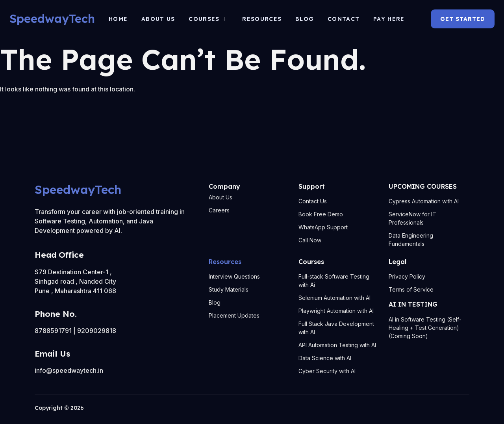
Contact (343, 19)
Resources (262, 19)
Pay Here (388, 19)
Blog (304, 19)
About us (159, 19)
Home (119, 19)
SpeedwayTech (52, 19)
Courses (208, 19)
